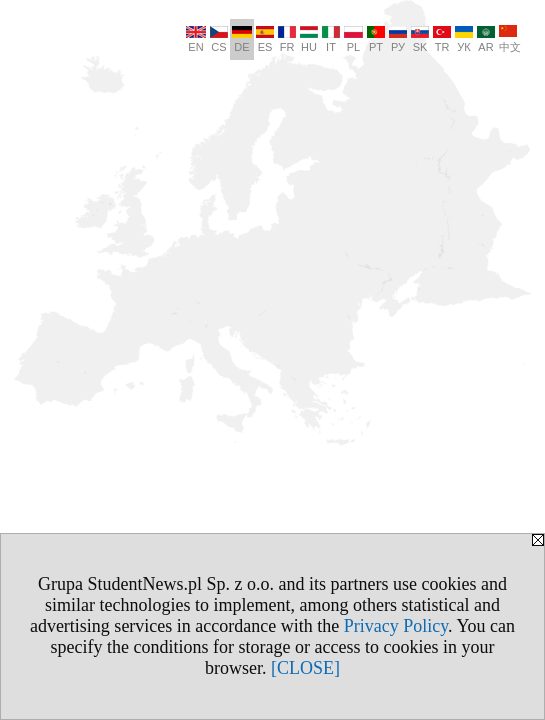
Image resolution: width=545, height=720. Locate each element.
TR (442, 39)
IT (331, 39)
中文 (510, 39)
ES (265, 39)
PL (353, 39)
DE (242, 39)
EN (196, 39)
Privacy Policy (396, 626)
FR (287, 39)
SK (420, 39)
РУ (398, 39)
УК (464, 39)
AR (486, 39)
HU (309, 39)
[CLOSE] (305, 668)
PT (376, 39)
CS (219, 39)
